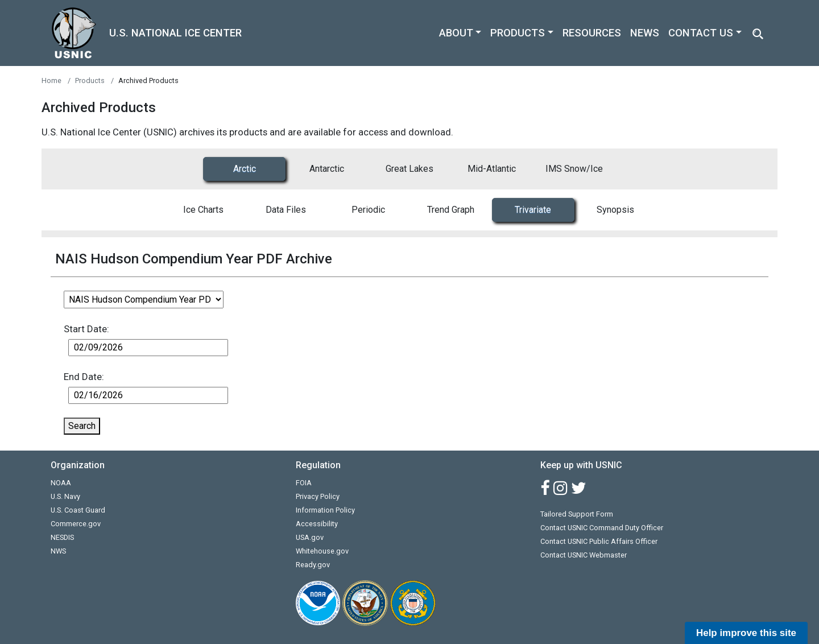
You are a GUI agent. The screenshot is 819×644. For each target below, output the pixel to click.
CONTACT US (701, 33)
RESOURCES (592, 33)
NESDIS (62, 537)
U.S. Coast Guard (78, 510)
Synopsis (615, 210)
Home (51, 80)
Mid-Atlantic (492, 169)
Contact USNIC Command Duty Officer (602, 528)
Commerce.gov (76, 524)
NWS (58, 551)
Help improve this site (746, 633)
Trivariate (533, 210)
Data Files (286, 210)
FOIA (304, 483)
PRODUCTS (518, 33)
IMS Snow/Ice (574, 169)
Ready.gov (313, 565)
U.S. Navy (65, 496)
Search (82, 426)
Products (90, 80)
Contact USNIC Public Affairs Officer (599, 541)
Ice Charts (203, 210)
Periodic (368, 210)
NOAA (61, 483)
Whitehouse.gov (322, 551)
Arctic (245, 169)
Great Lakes (409, 169)
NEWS (645, 33)
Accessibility (317, 524)
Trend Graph (451, 210)
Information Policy (325, 510)
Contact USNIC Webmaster (584, 555)
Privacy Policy (318, 496)
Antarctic (327, 169)
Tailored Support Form (577, 514)
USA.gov (310, 537)
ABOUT (456, 33)
